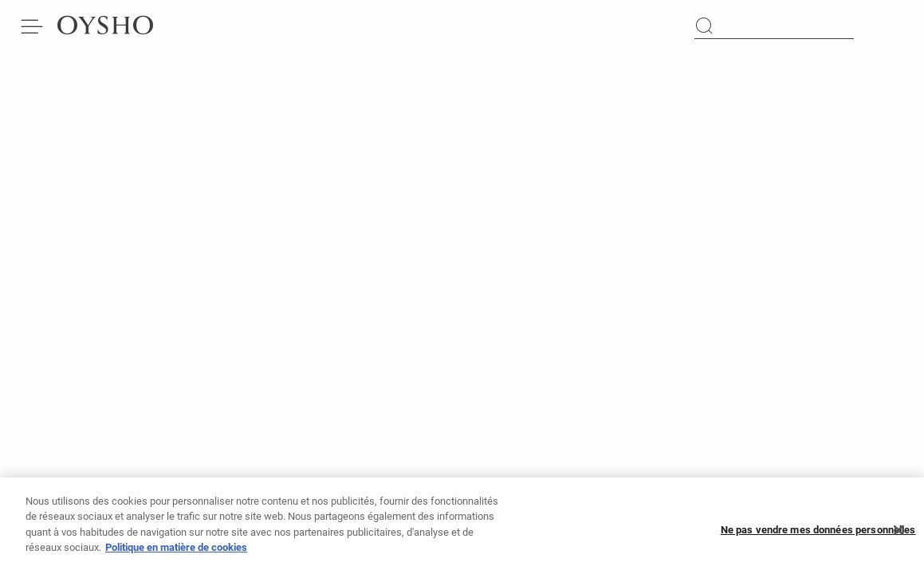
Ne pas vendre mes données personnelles (818, 535)
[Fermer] (898, 536)
